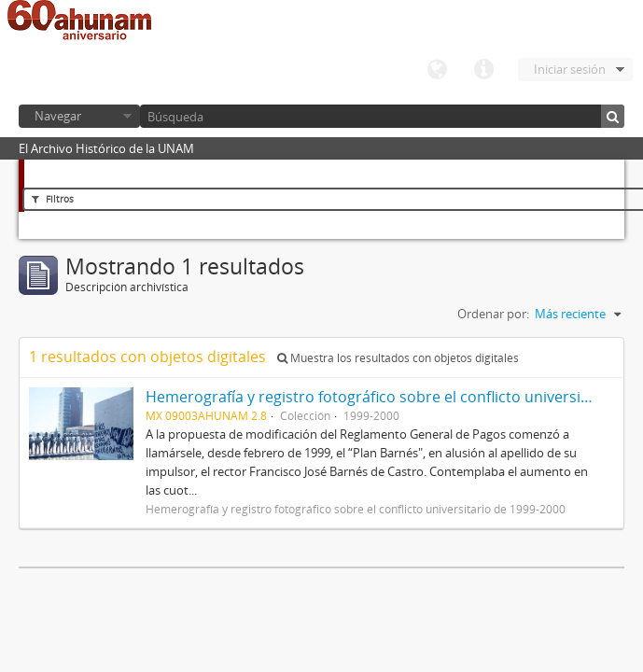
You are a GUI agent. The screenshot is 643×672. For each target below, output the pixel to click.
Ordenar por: (493, 314)
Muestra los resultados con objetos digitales (398, 358)
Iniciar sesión (570, 69)
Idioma (437, 70)
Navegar (58, 116)
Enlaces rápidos (483, 70)
